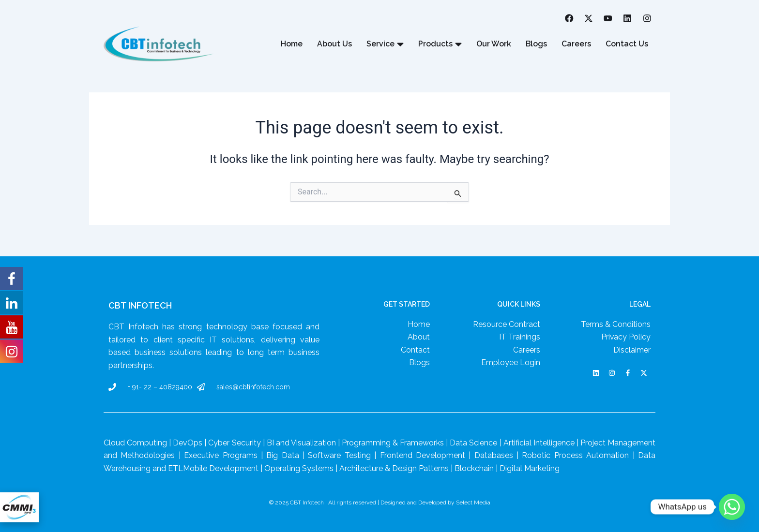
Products (440, 44)
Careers (576, 44)
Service (385, 44)
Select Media (473, 502)
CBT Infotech (140, 305)
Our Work (493, 44)
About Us (334, 44)
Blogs (536, 44)
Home (291, 44)
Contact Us (627, 44)
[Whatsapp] (732, 507)
